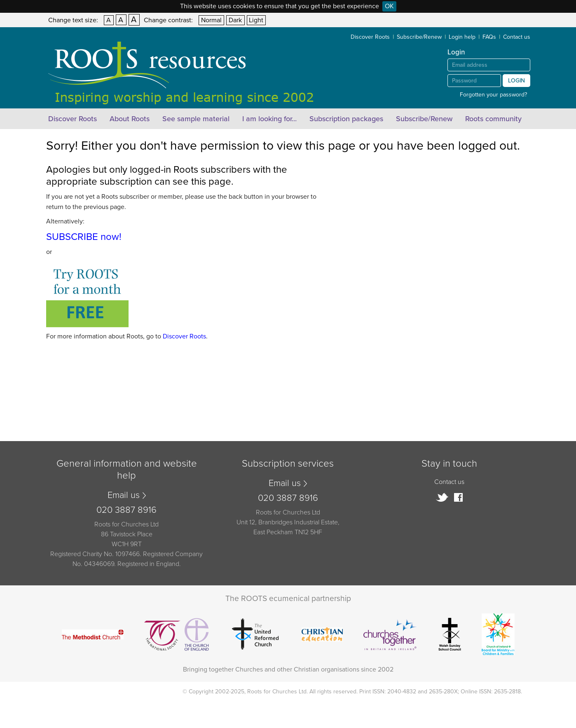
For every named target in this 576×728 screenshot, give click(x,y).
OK (389, 6)
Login (516, 81)
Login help (462, 37)
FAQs (489, 37)
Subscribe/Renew (419, 37)
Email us (124, 495)
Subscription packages (346, 119)
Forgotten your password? (493, 95)
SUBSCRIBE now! (84, 237)
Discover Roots (370, 37)
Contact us (517, 37)
